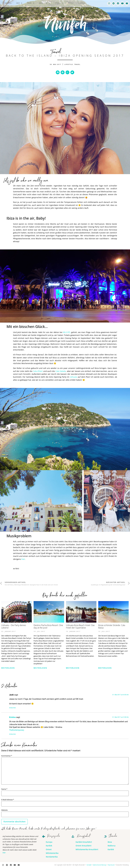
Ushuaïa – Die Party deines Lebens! (14, 626)
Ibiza (110, 842)
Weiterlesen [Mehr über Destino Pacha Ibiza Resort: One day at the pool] (40, 668)
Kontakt (89, 865)
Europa (49, 842)
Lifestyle (82, 3)
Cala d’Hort (38, 371)
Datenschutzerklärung (100, 865)
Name (4, 789)
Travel (31, 3)
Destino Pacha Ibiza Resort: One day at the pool (48, 626)
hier (23, 559)
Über (19, 3)
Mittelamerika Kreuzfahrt (87, 849)
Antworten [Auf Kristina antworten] (12, 734)
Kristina (12, 717)
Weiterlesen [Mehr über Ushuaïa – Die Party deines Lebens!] (8, 668)
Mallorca (112, 846)
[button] (58, 72)
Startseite (8, 3)
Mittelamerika (52, 853)
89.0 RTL (67, 332)
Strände (59, 3)
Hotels (71, 3)
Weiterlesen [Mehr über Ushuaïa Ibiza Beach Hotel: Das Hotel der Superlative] (73, 668)
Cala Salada (61, 371)
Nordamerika (52, 857)
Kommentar (7, 756)
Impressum (111, 865)
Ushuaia (74, 377)
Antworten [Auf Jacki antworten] (12, 708)
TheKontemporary (17, 730)
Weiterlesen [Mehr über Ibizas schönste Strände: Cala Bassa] (105, 668)
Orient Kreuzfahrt (84, 846)
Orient (49, 849)
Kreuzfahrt (45, 3)
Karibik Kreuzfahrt (84, 842)
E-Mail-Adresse (8, 800)
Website (4, 810)
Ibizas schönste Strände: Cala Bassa (112, 626)
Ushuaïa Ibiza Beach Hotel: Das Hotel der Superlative (80, 626)
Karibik (49, 846)
